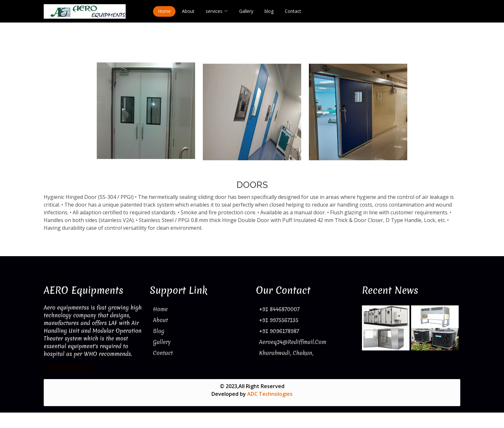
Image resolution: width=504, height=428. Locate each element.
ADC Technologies (270, 394)
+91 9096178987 (279, 331)
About (188, 11)
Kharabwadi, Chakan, (286, 353)
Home (164, 11)
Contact (293, 11)
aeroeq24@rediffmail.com (293, 342)
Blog (159, 331)
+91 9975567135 (279, 320)
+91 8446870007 (279, 309)
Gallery (246, 11)
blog (269, 11)
